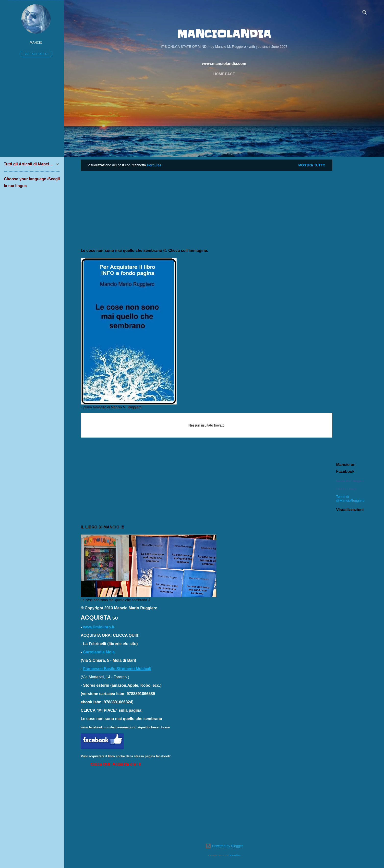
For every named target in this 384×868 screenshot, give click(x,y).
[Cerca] (365, 13)
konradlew (235, 855)
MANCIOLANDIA (224, 34)
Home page (224, 74)
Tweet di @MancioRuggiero (350, 499)
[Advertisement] (224, 117)
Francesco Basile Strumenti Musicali (117, 669)
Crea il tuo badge (347, 489)
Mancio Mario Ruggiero (350, 481)
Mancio (36, 43)
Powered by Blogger (224, 846)
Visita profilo (36, 54)
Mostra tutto (312, 165)
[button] (116, 764)
